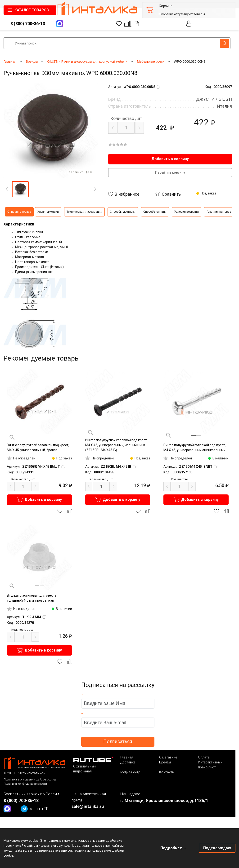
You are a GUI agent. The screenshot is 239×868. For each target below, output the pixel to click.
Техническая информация (84, 212)
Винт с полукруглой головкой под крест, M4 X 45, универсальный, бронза (38, 447)
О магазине (168, 757)
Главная (127, 757)
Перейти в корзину (170, 172)
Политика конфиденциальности (25, 784)
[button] (20, 189)
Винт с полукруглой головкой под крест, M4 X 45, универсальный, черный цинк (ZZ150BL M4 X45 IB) (116, 445)
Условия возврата (186, 212)
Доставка (128, 762)
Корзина (166, 6)
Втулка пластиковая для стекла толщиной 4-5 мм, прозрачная (32, 598)
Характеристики (48, 212)
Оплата (204, 757)
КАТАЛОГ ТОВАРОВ (32, 10)
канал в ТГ (34, 809)
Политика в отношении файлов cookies (30, 779)
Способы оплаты (155, 212)
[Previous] (7, 189)
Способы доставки (123, 212)
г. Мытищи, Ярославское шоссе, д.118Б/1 (164, 800)
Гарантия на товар (219, 212)
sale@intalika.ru (88, 806)
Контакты (167, 772)
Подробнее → (174, 848)
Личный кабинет (189, 24)
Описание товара (19, 212)
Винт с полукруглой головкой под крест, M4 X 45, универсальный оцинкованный (195, 447)
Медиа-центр (130, 772)
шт (126, 119)
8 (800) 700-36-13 (28, 24)
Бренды (165, 762)
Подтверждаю (217, 848)
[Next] (95, 189)
